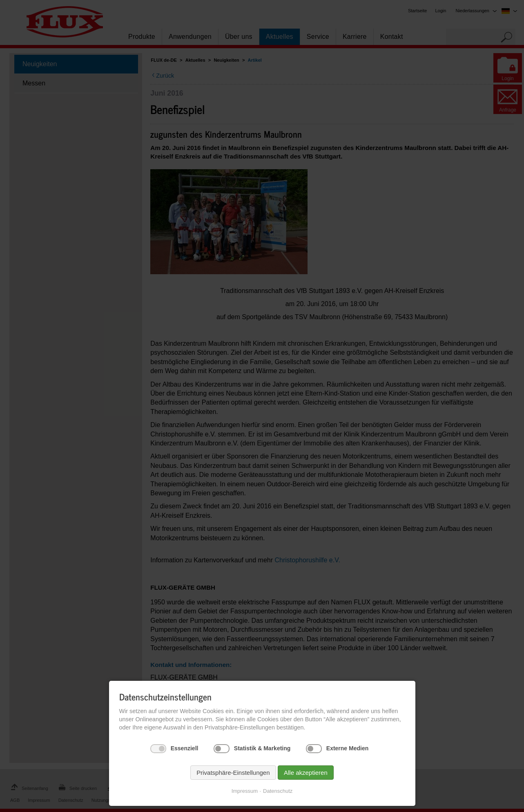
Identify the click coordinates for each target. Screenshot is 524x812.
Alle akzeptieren (306, 773)
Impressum (245, 791)
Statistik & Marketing (262, 748)
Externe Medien (347, 748)
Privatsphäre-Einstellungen (233, 773)
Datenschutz (278, 791)
